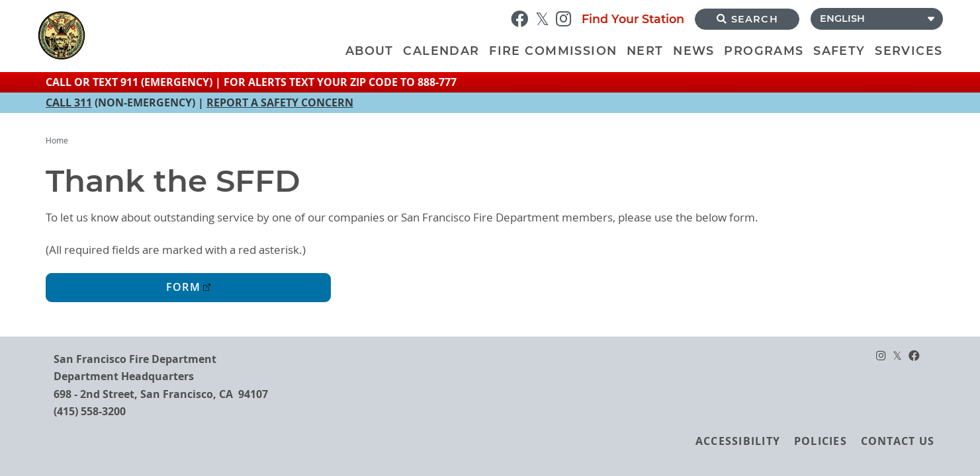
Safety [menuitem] (839, 51)
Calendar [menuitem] (441, 51)
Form (183, 287)
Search (747, 19)
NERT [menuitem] (645, 51)
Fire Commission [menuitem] (553, 51)
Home (57, 140)
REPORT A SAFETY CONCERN (280, 102)
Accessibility (738, 441)
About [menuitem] (370, 51)
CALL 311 (69, 102)
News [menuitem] (694, 51)
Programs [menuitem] (764, 51)
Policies (821, 441)
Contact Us (898, 441)
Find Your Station (633, 19)
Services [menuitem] (909, 51)
